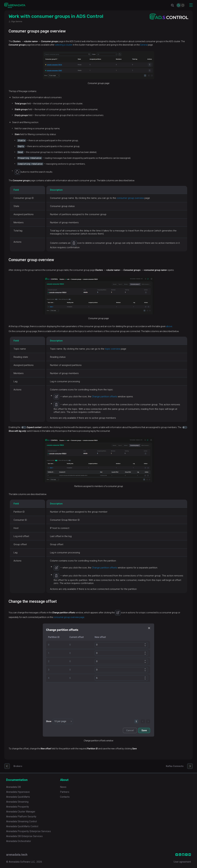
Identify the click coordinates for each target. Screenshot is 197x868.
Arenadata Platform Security (21, 817)
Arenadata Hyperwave (18, 792)
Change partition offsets (105, 397)
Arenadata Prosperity (18, 807)
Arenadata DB (13, 787)
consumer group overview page (69, 617)
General (144, 45)
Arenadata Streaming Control (21, 821)
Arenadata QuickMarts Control (22, 826)
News (63, 787)
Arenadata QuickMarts (18, 797)
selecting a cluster (64, 45)
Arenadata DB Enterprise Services (24, 836)
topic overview (113, 349)
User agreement (182, 862)
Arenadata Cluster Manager (21, 812)
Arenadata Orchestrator (19, 841)
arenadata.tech (17, 855)
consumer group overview (130, 198)
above (169, 326)
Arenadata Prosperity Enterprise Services (28, 831)
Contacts (65, 797)
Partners (65, 792)
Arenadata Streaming (17, 802)
